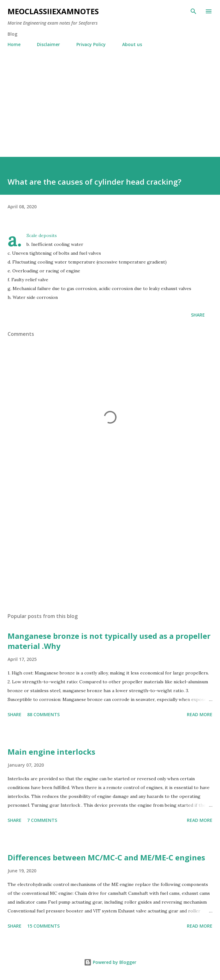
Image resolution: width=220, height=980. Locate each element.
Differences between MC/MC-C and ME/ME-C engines (106, 857)
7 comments (42, 820)
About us (132, 44)
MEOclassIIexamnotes (53, 11)
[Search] (193, 11)
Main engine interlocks (51, 752)
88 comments (43, 714)
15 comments (43, 926)
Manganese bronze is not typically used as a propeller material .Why (109, 641)
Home (14, 44)
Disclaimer (48, 44)
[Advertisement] (110, 99)
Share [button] (198, 315)
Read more (200, 714)
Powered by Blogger (110, 962)
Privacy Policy (91, 44)
